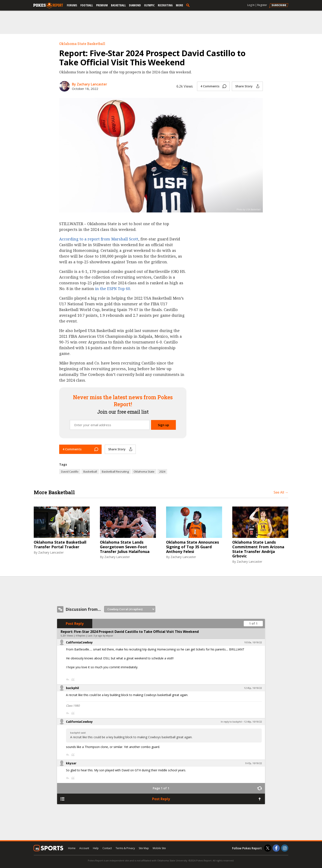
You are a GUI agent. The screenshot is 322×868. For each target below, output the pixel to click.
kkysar (71, 763)
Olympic (149, 5)
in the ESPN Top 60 (113, 289)
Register (262, 5)
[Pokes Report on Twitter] (268, 848)
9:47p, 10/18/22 (253, 763)
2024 (162, 472)
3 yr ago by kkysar (103, 636)
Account (84, 848)
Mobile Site (159, 848)
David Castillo (70, 472)
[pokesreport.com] (48, 6)
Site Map (144, 848)
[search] (189, 5)
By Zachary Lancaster (90, 84)
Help (96, 848)
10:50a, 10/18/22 (253, 642)
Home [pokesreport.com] (72, 848)
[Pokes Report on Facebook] (276, 848)
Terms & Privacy (125, 848)
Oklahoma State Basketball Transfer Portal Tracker (60, 545)
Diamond (135, 5)
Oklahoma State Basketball (82, 44)
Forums (72, 5)
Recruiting (165, 5)
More (179, 5)
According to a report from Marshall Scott (99, 239)
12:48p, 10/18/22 (253, 722)
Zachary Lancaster (51, 552)
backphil (72, 688)
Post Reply (75, 624)
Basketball (118, 5)
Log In (251, 5)
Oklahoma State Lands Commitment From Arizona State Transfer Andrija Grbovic (258, 549)
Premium (102, 5)
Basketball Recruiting (115, 472)
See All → (281, 492)
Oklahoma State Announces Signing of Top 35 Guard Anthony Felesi (192, 547)
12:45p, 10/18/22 (253, 688)
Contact (107, 848)
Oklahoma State (144, 472)
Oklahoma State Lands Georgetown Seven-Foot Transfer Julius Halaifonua (125, 547)
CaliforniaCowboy (79, 642)
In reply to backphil (231, 722)
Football (87, 5)
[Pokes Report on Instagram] (285, 848)
